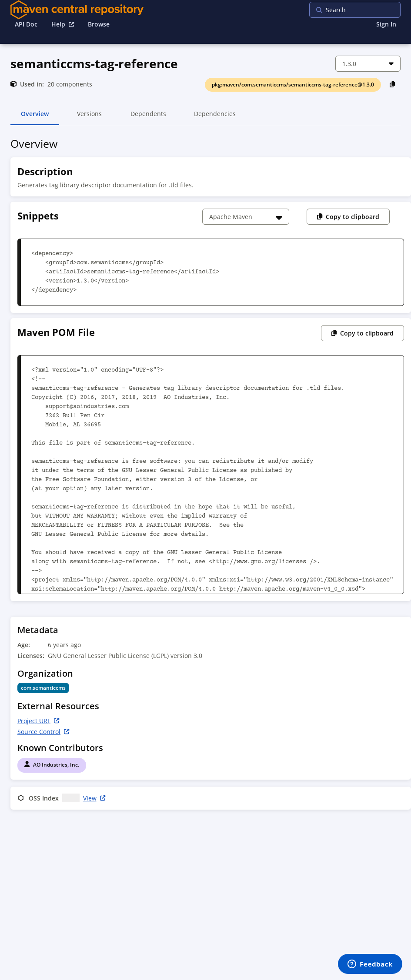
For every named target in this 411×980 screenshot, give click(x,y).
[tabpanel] (205, 475)
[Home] (77, 10)
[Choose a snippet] (246, 217)
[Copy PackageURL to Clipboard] (393, 84)
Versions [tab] (89, 117)
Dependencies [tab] (215, 117)
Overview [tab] (35, 117)
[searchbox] (365, 10)
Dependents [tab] (148, 117)
